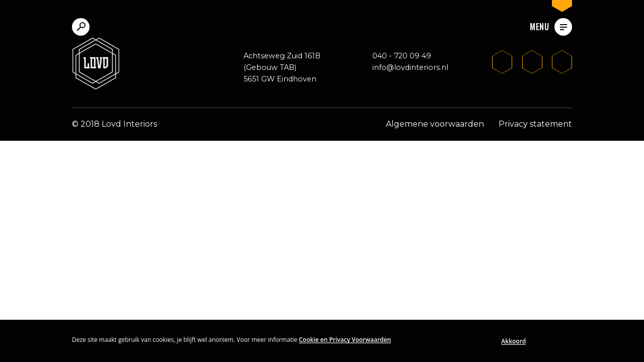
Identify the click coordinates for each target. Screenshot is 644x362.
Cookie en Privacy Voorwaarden (345, 340)
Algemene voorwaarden (435, 124)
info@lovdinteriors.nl (410, 67)
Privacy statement (535, 124)
